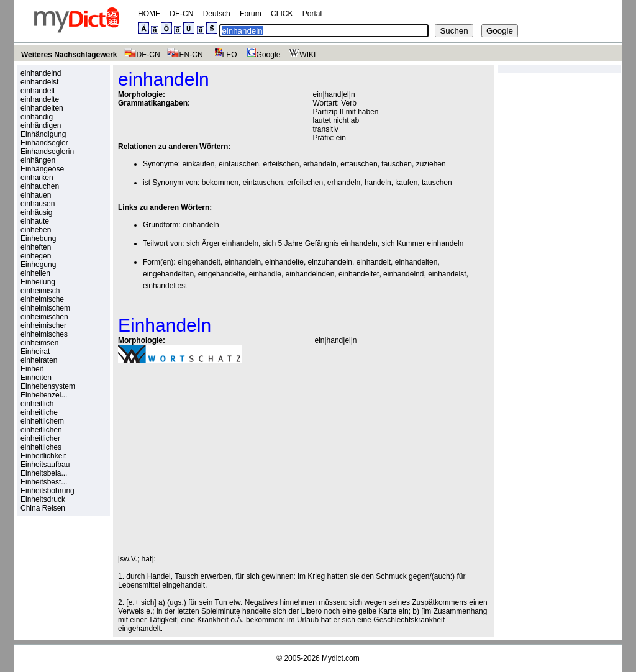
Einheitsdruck (43, 499)
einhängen (38, 160)
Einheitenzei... (44, 395)
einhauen (36, 195)
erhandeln (320, 164)
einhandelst (39, 82)
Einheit (32, 369)
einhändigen (41, 125)
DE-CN (181, 14)
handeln (378, 183)
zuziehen (431, 164)
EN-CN (185, 55)
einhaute (35, 221)
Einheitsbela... (44, 473)
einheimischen (44, 317)
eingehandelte (221, 274)
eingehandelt (199, 262)
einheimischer (43, 325)
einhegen (36, 256)
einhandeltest (165, 286)
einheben (36, 230)
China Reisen (43, 508)
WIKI (301, 55)
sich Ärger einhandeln (222, 243)
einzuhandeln (330, 262)
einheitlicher (40, 438)
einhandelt (38, 91)
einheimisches (44, 334)
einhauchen (40, 186)
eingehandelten (168, 274)
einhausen (38, 204)
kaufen (406, 183)
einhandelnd (41, 73)
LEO (223, 55)
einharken (37, 178)
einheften (36, 247)
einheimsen (39, 343)
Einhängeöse (42, 169)
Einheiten (36, 378)
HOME (149, 14)
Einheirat (35, 352)
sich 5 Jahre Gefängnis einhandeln (320, 243)
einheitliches (41, 447)
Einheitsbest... (44, 482)
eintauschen (239, 164)
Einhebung (38, 238)
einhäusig (36, 212)
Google (262, 55)
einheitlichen (41, 430)
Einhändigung (43, 134)
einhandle (265, 274)
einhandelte (40, 99)
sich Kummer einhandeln (422, 243)
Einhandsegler (44, 143)
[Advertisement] (222, 459)
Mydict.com (341, 658)
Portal (312, 14)
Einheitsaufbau (45, 465)
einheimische (42, 299)
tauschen (397, 164)
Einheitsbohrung (48, 491)
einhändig (37, 117)
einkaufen (198, 164)
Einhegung (38, 265)
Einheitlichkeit (43, 456)
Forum (251, 14)
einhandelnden (310, 274)
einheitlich (37, 404)
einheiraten (39, 360)
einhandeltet (359, 274)
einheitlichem (42, 421)
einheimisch (40, 291)
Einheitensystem (48, 386)
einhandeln (201, 225)
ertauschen (359, 164)
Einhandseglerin (47, 152)
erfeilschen (281, 164)
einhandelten (42, 108)
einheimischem (45, 308)
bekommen (220, 183)
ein (341, 138)
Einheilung (38, 282)
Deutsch (217, 14)
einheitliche (39, 412)
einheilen (35, 273)
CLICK (282, 14)
